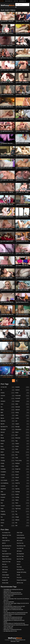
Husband (22, 401)
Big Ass (8, 418)
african (19, 328)
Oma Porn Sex (20, 543)
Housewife (22, 398)
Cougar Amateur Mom (9, 596)
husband (24, 353)
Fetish (8, 509)
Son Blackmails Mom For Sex (10, 631)
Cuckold (8, 478)
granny (7, 340)
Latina (22, 415)
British (8, 452)
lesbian (27, 377)
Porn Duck (19, 578)
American (8, 396)
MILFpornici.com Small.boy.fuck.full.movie (13, 617)
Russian (22, 472)
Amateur (8, 393)
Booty (8, 447)
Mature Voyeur (5, 556)
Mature (22, 432)
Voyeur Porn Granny (7, 559)
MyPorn (19, 564)
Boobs (8, 444)
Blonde (8, 438)
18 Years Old (8, 387)
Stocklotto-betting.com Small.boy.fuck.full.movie (14, 623)
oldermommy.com (22, 1)
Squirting (22, 489)
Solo (22, 486)
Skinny (22, 480)
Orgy (22, 441)
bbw (5, 328)
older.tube (16, 1)
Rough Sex (22, 469)
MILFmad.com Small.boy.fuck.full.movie (12, 608)
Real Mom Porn (20, 570)
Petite (22, 449)
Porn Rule (4, 551)
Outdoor (22, 444)
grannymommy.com (9, 1)
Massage (22, 427)
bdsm (19, 377)
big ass (26, 316)
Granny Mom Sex (6, 548)
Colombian (8, 469)
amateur (20, 316)
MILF (22, 435)
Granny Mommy (20, 535)
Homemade (22, 396)
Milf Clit (4, 543)
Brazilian (8, 449)
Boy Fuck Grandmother (9, 602)
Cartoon (8, 458)
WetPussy (8, 5)
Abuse (18, 641)
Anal (8, 398)
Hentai (22, 393)
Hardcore (22, 390)
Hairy (8, 526)
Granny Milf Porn (6, 541)
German (8, 520)
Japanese (22, 410)
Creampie (8, 475)
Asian (8, 404)
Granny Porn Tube (6, 562)
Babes (8, 410)
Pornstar (22, 452)
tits (29, 340)
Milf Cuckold (20, 541)
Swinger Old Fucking (21, 572)
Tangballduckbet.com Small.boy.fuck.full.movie (14, 620)
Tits (22, 512)
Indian (22, 404)
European (8, 497)
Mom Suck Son (7, 597)
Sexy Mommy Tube (21, 546)
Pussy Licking (22, 461)
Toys (22, 514)
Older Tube (5, 538)
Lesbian (22, 418)
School (22, 475)
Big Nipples (8, 430)
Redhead (22, 464)
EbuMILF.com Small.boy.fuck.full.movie (12, 593)
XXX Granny (5, 567)
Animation (8, 401)
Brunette (8, 455)
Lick (22, 421)
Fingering (8, 512)
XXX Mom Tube (6, 578)
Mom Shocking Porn (7, 546)
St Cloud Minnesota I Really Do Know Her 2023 (14, 606)
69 (8, 390)
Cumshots (8, 486)
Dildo (8, 492)
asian (8, 353)
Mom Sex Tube (20, 556)
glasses (9, 377)
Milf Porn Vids (20, 583)
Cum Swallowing (8, 483)
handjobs (13, 377)
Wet (22, 523)
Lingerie (22, 424)
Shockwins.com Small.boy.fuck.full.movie (13, 619)
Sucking (22, 497)
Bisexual (8, 432)
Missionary (22, 438)
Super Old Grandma (8, 628)
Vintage (22, 517)
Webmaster (13, 641)
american (4, 377)
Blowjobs (8, 441)
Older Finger (20, 533)
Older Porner (5, 570)
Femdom (8, 506)
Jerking (22, 413)
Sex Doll (5, 611)
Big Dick (8, 424)
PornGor (19, 562)
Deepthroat (8, 489)
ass (23, 316)
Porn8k (18, 575)
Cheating (8, 461)
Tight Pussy (22, 509)
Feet (8, 503)
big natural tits (14, 328)
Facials (8, 500)
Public (22, 458)
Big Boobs (8, 421)
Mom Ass (4, 564)
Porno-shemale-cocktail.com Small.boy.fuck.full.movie (16, 613)
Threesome (22, 506)
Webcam (22, 520)
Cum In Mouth (8, 480)
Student (22, 495)
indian (28, 353)
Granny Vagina (5, 575)
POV (22, 455)
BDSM (8, 415)
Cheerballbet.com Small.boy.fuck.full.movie (13, 589)
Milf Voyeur (19, 551)
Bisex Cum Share (8, 616)
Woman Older (5, 583)
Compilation (8, 472)
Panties (22, 447)
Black (8, 435)
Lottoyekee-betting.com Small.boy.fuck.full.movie (14, 614)
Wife (22, 526)
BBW (8, 413)
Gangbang (8, 514)
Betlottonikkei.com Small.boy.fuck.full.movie (13, 610)
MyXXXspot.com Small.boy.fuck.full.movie (13, 594)
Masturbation (22, 430)
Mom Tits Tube (20, 559)
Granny (8, 523)
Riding (22, 466)
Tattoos (22, 500)
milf (14, 340)
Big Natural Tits (8, 427)
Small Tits (22, 483)
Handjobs (22, 387)
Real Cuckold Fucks (7, 554)
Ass (8, 407)
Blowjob (5, 622)
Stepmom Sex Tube (7, 535)
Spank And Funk (7, 591)
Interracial (22, 407)
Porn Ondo (19, 567)
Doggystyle (8, 495)
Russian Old (5, 580)
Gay (8, 517)
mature (11, 340)
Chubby (8, 464)
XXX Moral (5, 572)
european (23, 377)
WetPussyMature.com (20, 640)
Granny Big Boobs (21, 538)
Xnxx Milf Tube (20, 548)
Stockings (22, 492)
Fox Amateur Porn (6, 533)
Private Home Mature (22, 580)
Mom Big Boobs (20, 554)
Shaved (22, 478)
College (8, 466)
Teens (22, 503)
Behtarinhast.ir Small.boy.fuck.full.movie (12, 630)
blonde (4, 340)
